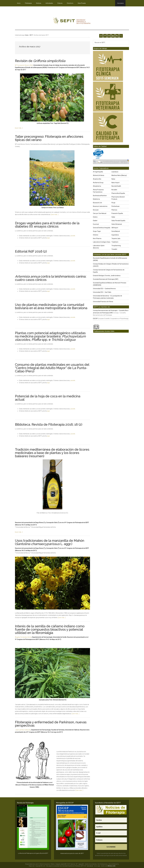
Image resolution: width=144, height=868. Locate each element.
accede (73, 236)
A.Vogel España (98, 172)
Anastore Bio (97, 179)
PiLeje (113, 203)
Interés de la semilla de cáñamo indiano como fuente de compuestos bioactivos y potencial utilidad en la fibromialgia (50, 629)
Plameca (114, 210)
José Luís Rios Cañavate (23, 730)
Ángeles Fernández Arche (23, 637)
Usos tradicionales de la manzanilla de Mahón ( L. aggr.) (50, 542)
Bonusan (96, 210)
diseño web (108, 866)
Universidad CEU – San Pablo (102, 292)
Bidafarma (96, 199)
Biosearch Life (97, 203)
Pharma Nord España (118, 193)
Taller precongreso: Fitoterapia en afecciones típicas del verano (49, 138)
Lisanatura (115, 172)
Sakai (113, 217)
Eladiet (95, 221)
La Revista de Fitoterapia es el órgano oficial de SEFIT (33, 853)
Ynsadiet (114, 249)
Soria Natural (116, 231)
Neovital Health (116, 186)
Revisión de (40, 61)
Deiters (95, 217)
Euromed (96, 224)
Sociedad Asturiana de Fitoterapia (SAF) (106, 279)
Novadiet (114, 190)
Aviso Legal (97, 866)
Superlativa (115, 235)
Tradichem (115, 242)
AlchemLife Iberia (99, 175)
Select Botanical (117, 224)
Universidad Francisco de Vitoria (103, 302)
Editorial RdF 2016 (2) (31, 251)
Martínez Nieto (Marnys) (119, 175)
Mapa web (32, 866)
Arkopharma (97, 186)
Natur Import (115, 183)
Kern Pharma (97, 238)
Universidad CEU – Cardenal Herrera (104, 289)
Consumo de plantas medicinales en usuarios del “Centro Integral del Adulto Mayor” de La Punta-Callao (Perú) (52, 368)
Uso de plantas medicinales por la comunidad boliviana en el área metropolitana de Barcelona (51, 306)
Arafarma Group (98, 183)
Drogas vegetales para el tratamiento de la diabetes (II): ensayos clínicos (47, 225)
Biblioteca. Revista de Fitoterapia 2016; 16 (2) (49, 425)
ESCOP (95, 319)
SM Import (115, 228)
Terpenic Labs (116, 238)
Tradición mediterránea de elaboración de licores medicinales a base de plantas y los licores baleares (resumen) (52, 453)
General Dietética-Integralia (102, 228)
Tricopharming (116, 246)
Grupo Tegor (97, 231)
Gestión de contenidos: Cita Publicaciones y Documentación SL (102, 864)
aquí (48, 238)
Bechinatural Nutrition (100, 196)
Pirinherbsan (115, 206)
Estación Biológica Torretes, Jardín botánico (107, 276)
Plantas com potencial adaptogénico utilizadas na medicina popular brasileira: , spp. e (50, 336)
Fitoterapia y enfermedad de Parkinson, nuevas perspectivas (51, 724)
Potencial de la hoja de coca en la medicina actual (48, 398)
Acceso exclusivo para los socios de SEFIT (72, 853)
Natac (113, 179)
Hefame (96, 235)
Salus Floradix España (118, 221)
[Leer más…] (19, 128)
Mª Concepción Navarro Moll (24, 65)
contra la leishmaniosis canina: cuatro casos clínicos (51, 278)
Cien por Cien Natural (100, 213)
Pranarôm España (117, 213)
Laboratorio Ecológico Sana (102, 242)
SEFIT (72, 21)
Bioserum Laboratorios (100, 206)
